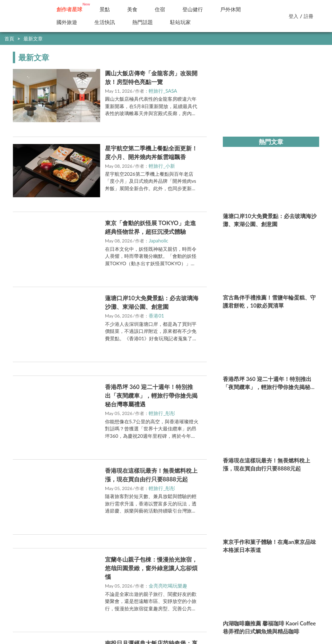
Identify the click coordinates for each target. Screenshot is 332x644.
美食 (135, 9)
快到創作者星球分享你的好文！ (289, 38)
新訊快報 (107, 22)
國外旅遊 (69, 22)
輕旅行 (23, 16)
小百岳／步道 (200, 9)
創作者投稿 (69, 9)
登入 (293, 16)
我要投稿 (63, 600)
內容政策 (117, 600)
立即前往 (98, 169)
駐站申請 (90, 600)
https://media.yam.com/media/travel (144, 614)
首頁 (9, 38)
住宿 (162, 9)
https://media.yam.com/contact (146, 621)
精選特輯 (243, 9)
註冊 (309, 16)
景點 (107, 9)
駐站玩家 (143, 22)
